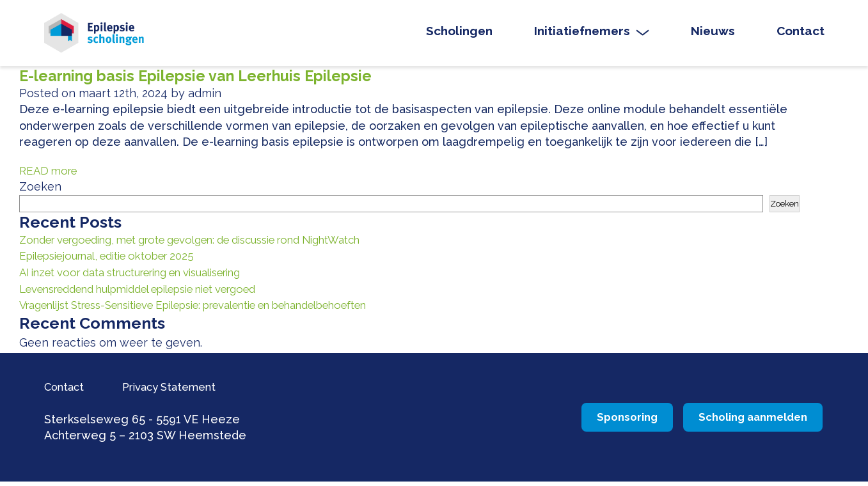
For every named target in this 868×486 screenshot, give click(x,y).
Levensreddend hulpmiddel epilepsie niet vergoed (158, 293)
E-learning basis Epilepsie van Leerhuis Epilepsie (210, 81)
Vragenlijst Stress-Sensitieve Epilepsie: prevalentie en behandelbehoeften (225, 310)
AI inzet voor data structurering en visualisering (148, 277)
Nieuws (713, 34)
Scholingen (459, 34)
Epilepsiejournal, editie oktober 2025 (119, 261)
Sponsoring (568, 421)
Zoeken (40, 192)
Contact (801, 34)
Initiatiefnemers (582, 34)
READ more (51, 176)
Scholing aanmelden (735, 421)
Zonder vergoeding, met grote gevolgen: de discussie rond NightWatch (215, 245)
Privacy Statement (187, 391)
